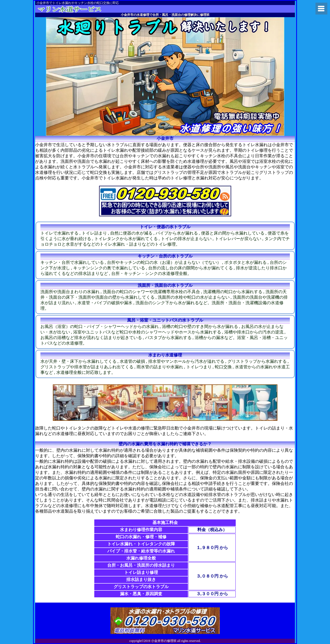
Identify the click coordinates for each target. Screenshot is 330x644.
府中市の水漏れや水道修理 (77, 9)
